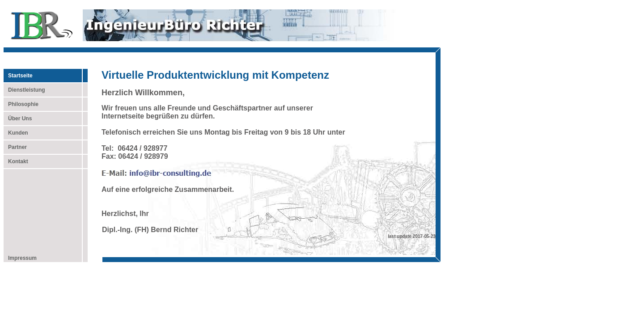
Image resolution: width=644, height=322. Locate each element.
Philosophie (21, 104)
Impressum (20, 258)
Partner (15, 147)
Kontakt (16, 161)
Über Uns (18, 119)
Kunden (16, 133)
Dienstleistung (24, 90)
